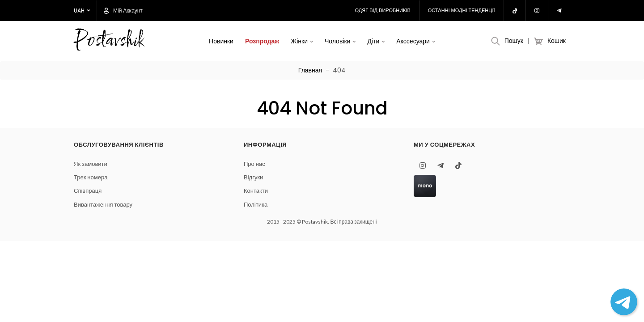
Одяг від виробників (383, 10)
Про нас (254, 164)
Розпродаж (262, 41)
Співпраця (88, 191)
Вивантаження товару (103, 205)
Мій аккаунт (123, 11)
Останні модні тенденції (462, 10)
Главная (310, 70)
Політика (256, 205)
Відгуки (253, 177)
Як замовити (91, 164)
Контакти (256, 191)
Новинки (221, 41)
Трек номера (91, 177)
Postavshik (108, 41)
